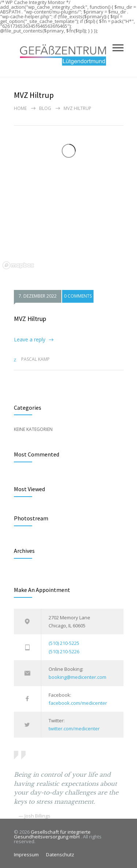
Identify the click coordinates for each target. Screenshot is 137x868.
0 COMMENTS (78, 296)
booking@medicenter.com (77, 677)
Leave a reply (30, 339)
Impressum (26, 854)
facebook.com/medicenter (78, 703)
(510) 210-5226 (64, 651)
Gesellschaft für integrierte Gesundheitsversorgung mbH (52, 834)
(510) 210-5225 (64, 643)
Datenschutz (60, 854)
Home (20, 108)
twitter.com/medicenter (74, 729)
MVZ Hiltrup (30, 319)
